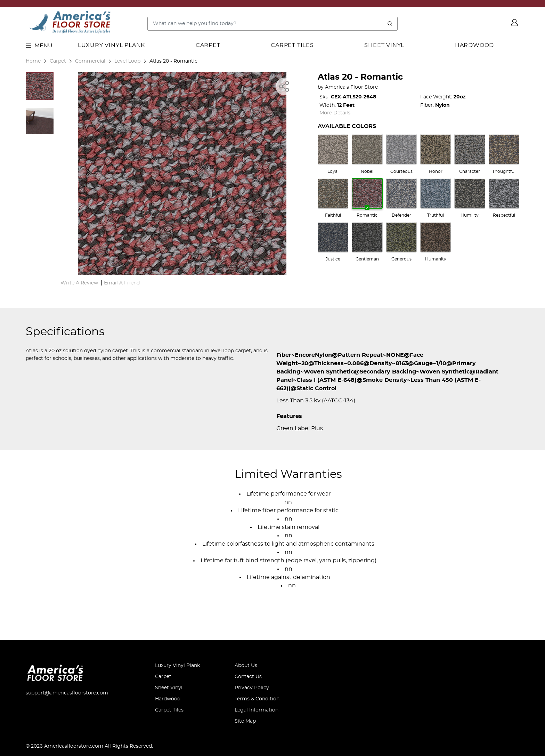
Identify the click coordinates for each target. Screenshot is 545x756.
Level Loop (127, 61)
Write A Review (79, 283)
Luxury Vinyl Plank (111, 45)
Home (33, 61)
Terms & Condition (257, 699)
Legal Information (257, 710)
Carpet (208, 45)
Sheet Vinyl (384, 45)
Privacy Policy (252, 688)
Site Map (245, 721)
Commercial (90, 61)
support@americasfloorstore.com (67, 693)
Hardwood (474, 45)
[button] (40, 86)
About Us (246, 666)
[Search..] (272, 24)
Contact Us (248, 677)
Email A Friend (122, 283)
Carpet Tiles (292, 45)
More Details (335, 113)
